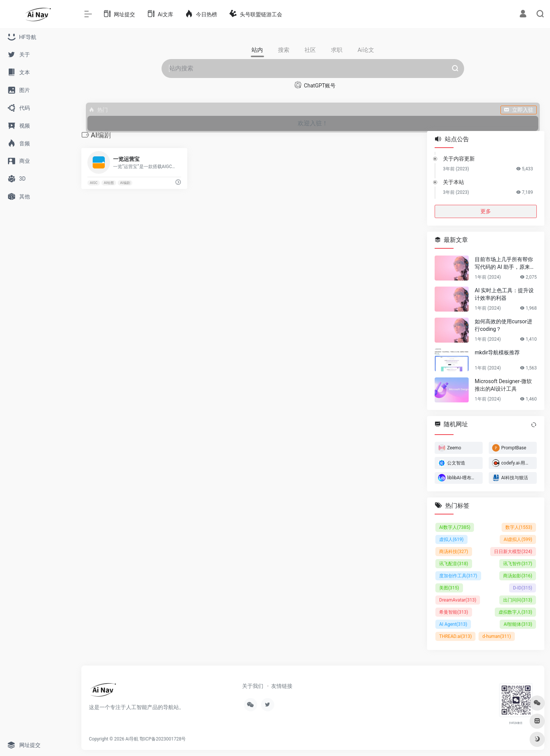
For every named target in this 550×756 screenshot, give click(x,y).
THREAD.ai (455, 636)
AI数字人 (455, 527)
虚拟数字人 (515, 612)
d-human (497, 636)
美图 (449, 588)
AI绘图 (109, 183)
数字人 (519, 527)
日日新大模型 (513, 552)
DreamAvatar (458, 600)
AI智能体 (518, 624)
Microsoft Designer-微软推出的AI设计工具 (503, 385)
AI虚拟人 (518, 539)
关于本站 (454, 182)
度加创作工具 (458, 576)
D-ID (523, 588)
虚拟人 (451, 539)
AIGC (93, 183)
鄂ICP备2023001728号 (163, 739)
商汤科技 (454, 552)
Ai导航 (132, 739)
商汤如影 (518, 576)
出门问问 (518, 600)
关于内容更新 (459, 159)
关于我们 (253, 686)
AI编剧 (125, 183)
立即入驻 (519, 110)
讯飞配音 (454, 564)
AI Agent (453, 624)
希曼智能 (454, 612)
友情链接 (282, 686)
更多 (486, 211)
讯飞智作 (518, 564)
